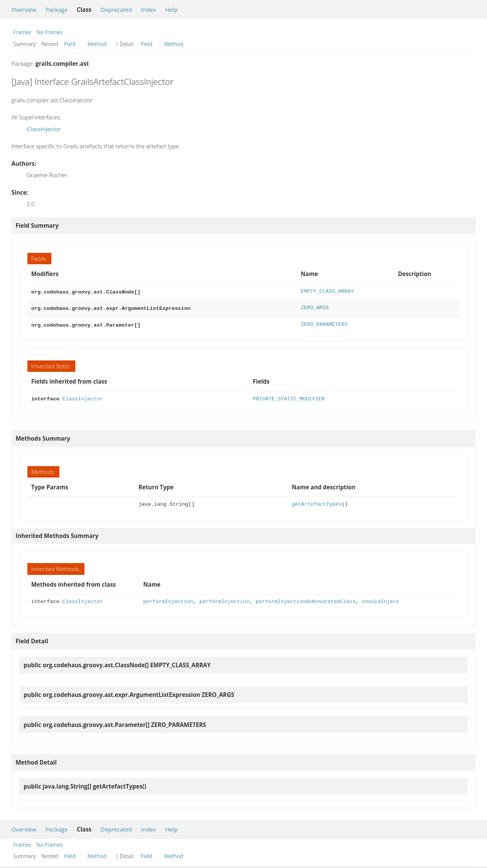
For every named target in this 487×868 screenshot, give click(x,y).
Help (171, 10)
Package (57, 10)
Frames (22, 32)
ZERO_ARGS (315, 307)
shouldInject (380, 599)
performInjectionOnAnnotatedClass (306, 599)
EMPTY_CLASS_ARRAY (327, 291)
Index (149, 10)
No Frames (50, 32)
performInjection (168, 599)
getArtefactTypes (317, 502)
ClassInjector (44, 129)
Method (97, 44)
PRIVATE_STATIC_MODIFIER (289, 397)
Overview (24, 10)
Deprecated (116, 10)
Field (70, 44)
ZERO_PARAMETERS (324, 323)
